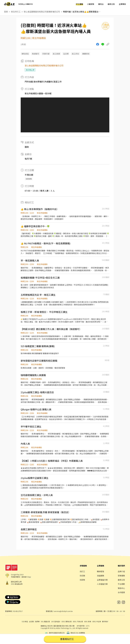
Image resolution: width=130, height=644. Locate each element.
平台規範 (121, 584)
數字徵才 (105, 621)
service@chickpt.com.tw (63, 611)
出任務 (31, 621)
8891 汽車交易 (78, 621)
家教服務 (121, 576)
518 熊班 (25, 621)
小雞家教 (91, 4)
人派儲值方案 (102, 584)
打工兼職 (79, 4)
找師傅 (37, 621)
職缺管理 (101, 571)
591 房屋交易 (45, 621)
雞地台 (101, 4)
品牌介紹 (121, 571)
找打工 (82, 571)
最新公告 (111, 4)
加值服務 (101, 576)
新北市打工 (16, 12)
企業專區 (122, 4)
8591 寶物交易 (67, 621)
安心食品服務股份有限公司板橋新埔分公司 (42, 12)
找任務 (82, 576)
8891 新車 (88, 621)
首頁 (6, 12)
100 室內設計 (56, 621)
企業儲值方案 (102, 580)
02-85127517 (18, 611)
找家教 (82, 580)
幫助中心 (121, 588)
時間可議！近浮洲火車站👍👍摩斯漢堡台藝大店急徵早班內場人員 (82, 12)
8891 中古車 (97, 621)
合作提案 (121, 592)
